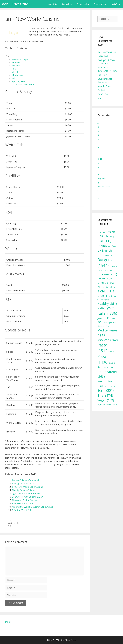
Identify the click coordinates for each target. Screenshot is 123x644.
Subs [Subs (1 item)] (113, 386)
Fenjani (101, 90)
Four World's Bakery (22, 503)
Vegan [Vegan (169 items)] (106, 400)
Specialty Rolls (19, 81)
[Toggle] (10, 56)
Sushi (10, 520)
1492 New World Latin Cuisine (27, 487)
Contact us (67, 4)
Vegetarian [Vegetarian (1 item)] (102, 405)
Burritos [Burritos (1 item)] (113, 266)
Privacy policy (83, 4)
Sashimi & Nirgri (20, 59)
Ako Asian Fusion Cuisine (25, 500)
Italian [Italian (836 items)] (107, 313)
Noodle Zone (104, 86)
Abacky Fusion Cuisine (23, 490)
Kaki (14, 78)
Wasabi (15, 72)
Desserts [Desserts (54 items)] (105, 278)
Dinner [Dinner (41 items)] (104, 287)
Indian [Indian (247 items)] (106, 308)
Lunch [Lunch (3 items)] (106, 323)
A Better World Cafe (22, 510)
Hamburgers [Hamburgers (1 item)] (105, 300)
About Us (53, 4)
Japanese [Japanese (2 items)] (102, 319)
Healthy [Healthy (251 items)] (107, 303)
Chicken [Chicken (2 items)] (111, 270)
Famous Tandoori (107, 52)
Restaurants (104, 187)
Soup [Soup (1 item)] (108, 386)
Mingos (101, 98)
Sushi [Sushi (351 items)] (106, 390)
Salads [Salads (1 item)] (112, 363)
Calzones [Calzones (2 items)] (102, 270)
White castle (13, 523)
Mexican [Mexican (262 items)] (108, 340)
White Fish (17, 63)
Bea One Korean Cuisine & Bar (27, 497)
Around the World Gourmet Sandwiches (32, 507)
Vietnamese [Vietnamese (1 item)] (112, 405)
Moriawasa (17, 75)
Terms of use (100, 4)
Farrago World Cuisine (23, 483)
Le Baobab (103, 56)
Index (100, 159)
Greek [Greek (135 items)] (105, 296)
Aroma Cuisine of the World (26, 480)
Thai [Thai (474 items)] (105, 395)
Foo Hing (102, 75)
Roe (14, 69)
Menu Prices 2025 (15, 4)
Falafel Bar (103, 94)
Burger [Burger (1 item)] (108, 255)
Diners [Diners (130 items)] (106, 283)
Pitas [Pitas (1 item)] (112, 352)
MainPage (116, 4)
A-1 (10, 526)
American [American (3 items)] (102, 232)
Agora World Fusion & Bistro (27, 493)
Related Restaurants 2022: (27, 85)
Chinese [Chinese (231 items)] (107, 274)
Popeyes (102, 179)
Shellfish (16, 66)
